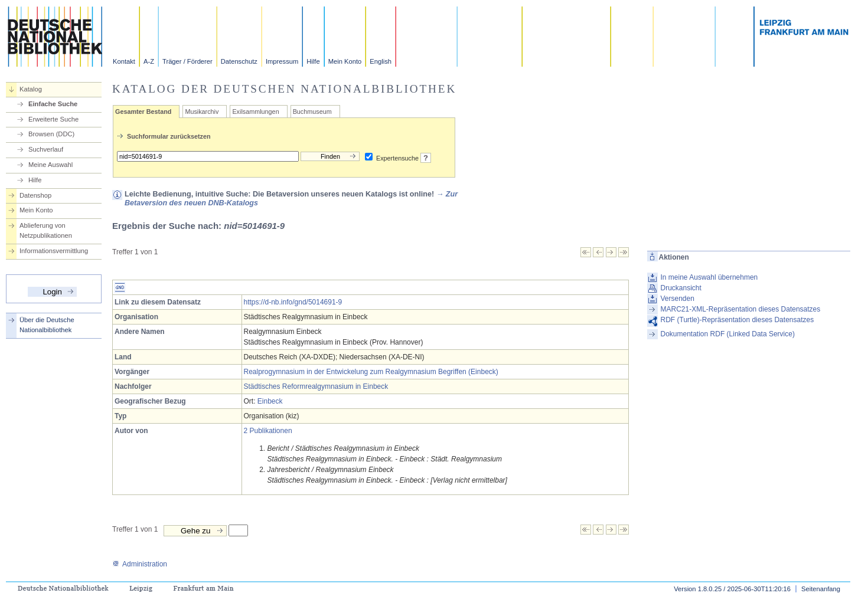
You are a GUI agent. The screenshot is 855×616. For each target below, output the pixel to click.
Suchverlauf (46, 149)
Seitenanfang (821, 589)
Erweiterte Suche (53, 119)
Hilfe (313, 61)
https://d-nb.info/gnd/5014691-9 (293, 302)
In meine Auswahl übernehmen (709, 277)
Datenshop (35, 195)
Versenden (678, 299)
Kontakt (124, 61)
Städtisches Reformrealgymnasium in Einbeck (316, 386)
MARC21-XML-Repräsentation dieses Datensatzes (741, 309)
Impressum (282, 61)
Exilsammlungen (255, 112)
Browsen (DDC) (51, 134)
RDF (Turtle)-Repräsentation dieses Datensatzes (737, 320)
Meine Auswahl (50, 165)
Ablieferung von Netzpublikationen (46, 230)
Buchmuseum (312, 112)
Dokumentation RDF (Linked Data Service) (728, 334)
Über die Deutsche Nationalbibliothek (47, 325)
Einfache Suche (53, 104)
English (381, 61)
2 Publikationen (268, 431)
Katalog (31, 89)
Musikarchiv (202, 112)
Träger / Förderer (187, 61)
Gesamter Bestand (143, 112)
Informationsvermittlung (54, 251)
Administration (140, 564)
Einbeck (270, 401)
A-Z (149, 61)
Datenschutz (239, 61)
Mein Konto (345, 61)
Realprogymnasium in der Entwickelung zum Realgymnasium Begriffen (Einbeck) (371, 372)
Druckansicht (681, 288)
